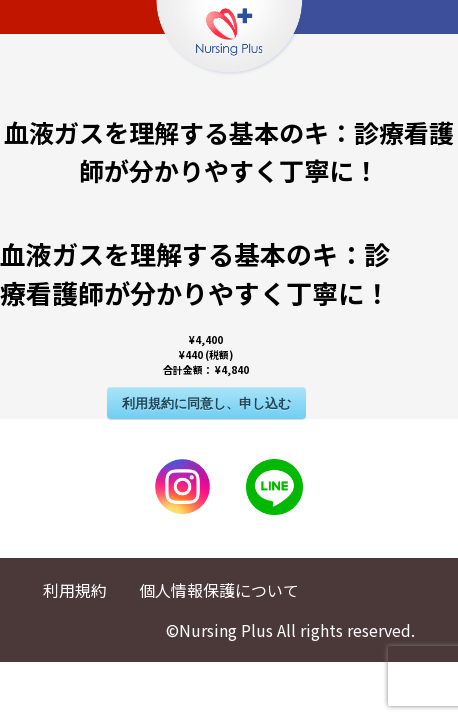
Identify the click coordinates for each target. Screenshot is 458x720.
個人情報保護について (219, 590)
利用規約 (75, 590)
